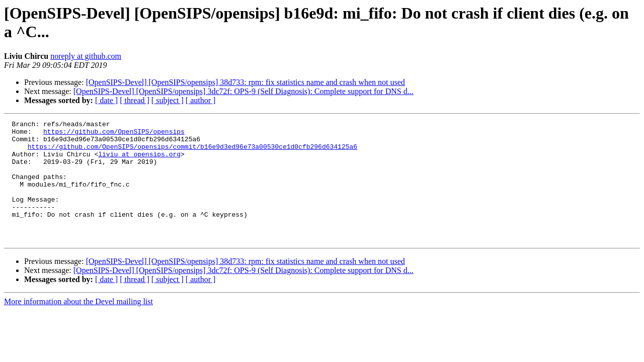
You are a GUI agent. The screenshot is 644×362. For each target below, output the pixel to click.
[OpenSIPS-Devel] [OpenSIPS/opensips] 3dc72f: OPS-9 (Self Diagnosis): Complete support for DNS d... (244, 91)
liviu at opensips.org (139, 161)
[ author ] (201, 100)
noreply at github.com (86, 56)
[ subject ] (168, 100)
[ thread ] (135, 100)
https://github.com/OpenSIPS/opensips (114, 134)
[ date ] (106, 100)
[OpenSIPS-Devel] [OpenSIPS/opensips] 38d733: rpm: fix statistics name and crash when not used (246, 82)
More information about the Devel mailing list (78, 326)
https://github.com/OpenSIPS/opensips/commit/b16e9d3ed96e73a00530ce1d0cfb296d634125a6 (192, 152)
